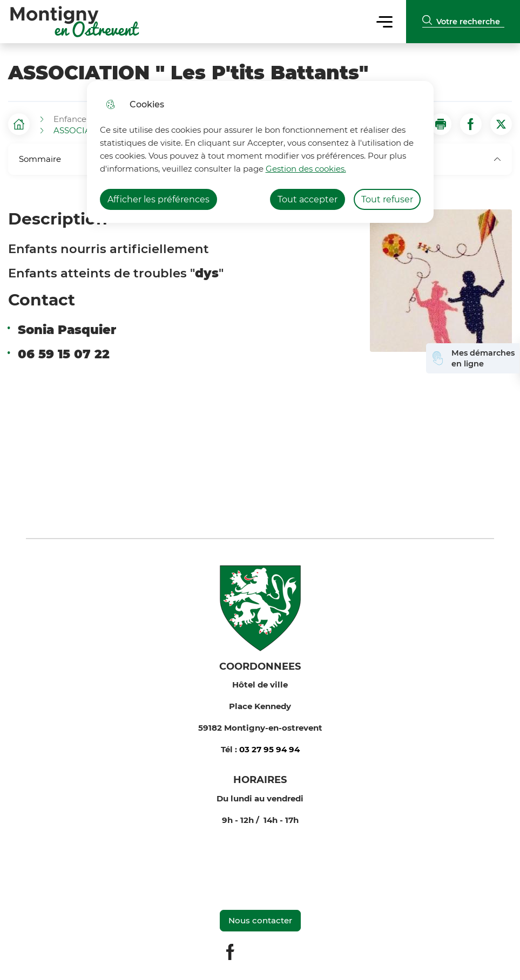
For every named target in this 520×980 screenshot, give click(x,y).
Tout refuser (387, 199)
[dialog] (260, 152)
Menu (385, 21)
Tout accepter (308, 199)
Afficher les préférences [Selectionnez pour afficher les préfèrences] (158, 199)
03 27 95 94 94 (269, 749)
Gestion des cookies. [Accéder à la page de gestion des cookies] (306, 169)
